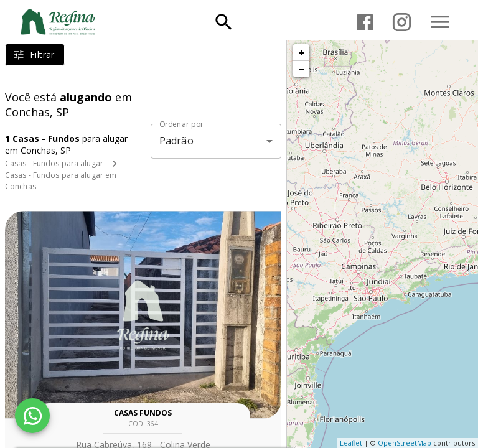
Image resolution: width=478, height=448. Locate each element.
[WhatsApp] (32, 416)
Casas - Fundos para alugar (54, 163)
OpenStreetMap (405, 443)
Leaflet (351, 443)
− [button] (301, 69)
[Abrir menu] (440, 22)
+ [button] (302, 52)
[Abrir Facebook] (365, 22)
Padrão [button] (176, 141)
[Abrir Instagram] (402, 22)
